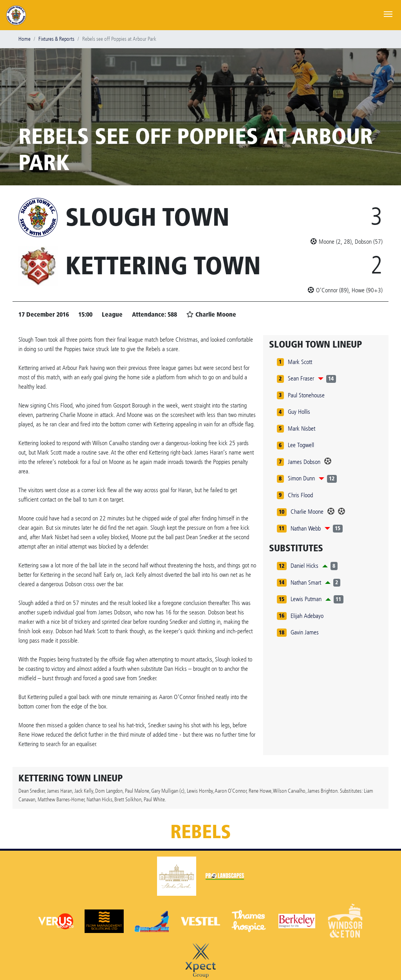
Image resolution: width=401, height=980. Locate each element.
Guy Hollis (299, 412)
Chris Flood (300, 495)
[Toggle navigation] (388, 13)
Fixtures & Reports (56, 39)
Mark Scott (300, 362)
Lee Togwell (301, 445)
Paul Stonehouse (306, 395)
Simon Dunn (301, 478)
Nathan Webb (306, 528)
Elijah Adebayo (307, 616)
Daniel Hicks (304, 566)
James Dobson (304, 462)
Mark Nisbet (302, 428)
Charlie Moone (307, 512)
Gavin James (305, 632)
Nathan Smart (306, 582)
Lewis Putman (306, 599)
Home (24, 39)
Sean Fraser (301, 378)
